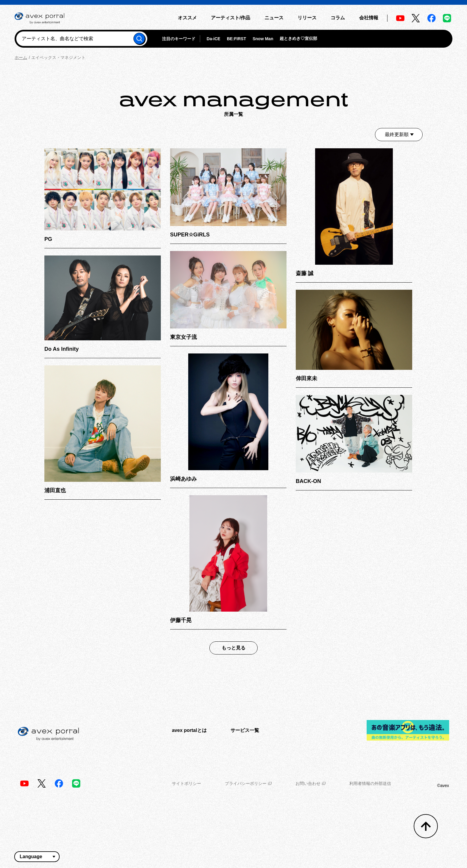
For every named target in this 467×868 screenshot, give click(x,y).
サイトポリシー (186, 783)
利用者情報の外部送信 (370, 783)
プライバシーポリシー (248, 783)
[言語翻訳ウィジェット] (37, 857)
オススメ (187, 18)
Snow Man (263, 39)
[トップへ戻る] (426, 826)
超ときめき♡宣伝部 (298, 38)
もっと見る (233, 648)
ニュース (274, 18)
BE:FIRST (237, 39)
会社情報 (369, 18)
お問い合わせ (310, 783)
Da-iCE (214, 39)
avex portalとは (189, 730)
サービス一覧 (245, 730)
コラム (338, 18)
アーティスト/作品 (231, 18)
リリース (307, 18)
